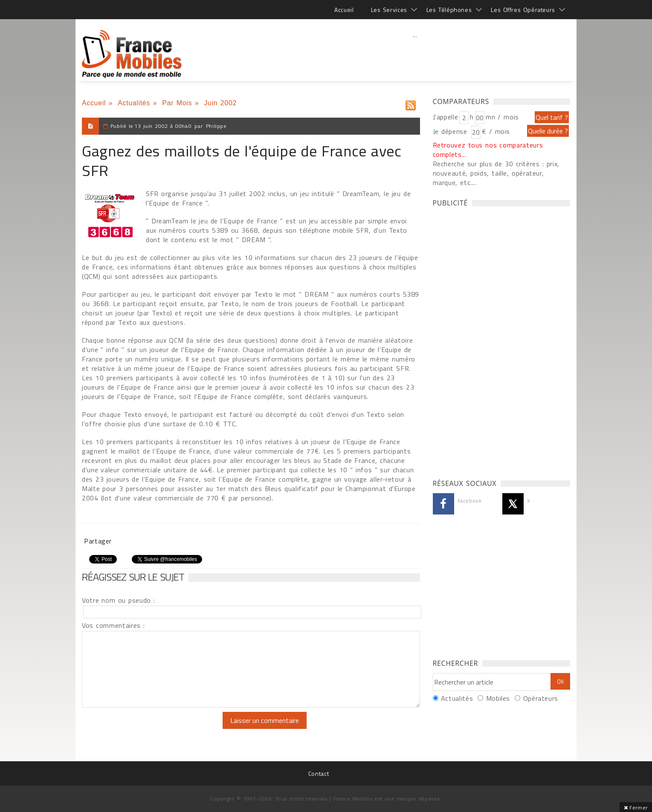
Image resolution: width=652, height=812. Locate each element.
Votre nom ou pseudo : (119, 600)
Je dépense (451, 131)
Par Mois (177, 103)
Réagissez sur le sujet (133, 577)
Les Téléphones (449, 10)
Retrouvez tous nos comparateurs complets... (488, 150)
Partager (98, 541)
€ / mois (496, 131)
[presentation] (153, 728)
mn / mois (502, 117)
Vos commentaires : (113, 625)
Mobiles (498, 698)
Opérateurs (541, 698)
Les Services (389, 10)
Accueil (344, 10)
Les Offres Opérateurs (523, 10)
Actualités (134, 103)
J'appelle (446, 117)
